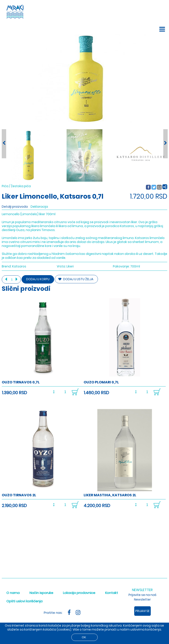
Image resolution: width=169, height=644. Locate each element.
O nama (13, 593)
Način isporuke (41, 593)
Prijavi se (142, 611)
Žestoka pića (21, 186)
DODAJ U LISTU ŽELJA (76, 279)
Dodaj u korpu (38, 279)
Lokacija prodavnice (79, 593)
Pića (5, 186)
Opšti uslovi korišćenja (24, 601)
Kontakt (112, 593)
